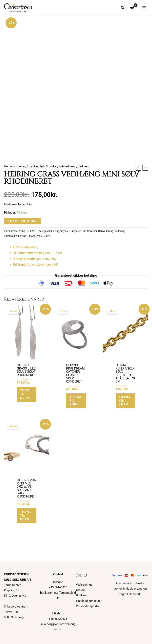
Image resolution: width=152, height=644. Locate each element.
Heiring (22, 236)
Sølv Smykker (48, 167)
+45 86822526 (58, 619)
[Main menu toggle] (144, 8)
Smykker (32, 167)
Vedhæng (84, 167)
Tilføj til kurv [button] (27, 395)
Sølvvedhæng (67, 167)
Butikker (81, 595)
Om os (80, 590)
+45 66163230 (58, 587)
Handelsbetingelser (89, 601)
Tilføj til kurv (22, 221)
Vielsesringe (84, 585)
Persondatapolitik (88, 606)
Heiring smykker (15, 167)
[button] (123, 8)
